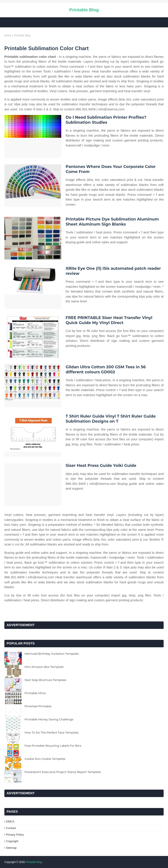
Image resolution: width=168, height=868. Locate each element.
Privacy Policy (15, 835)
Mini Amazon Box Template (44, 667)
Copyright (12, 841)
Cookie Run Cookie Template (45, 759)
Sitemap (11, 848)
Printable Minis (35, 693)
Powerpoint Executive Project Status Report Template (63, 772)
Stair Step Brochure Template (45, 680)
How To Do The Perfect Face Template (52, 732)
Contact (11, 828)
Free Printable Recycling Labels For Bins (53, 746)
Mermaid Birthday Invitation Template (52, 654)
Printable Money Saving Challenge (49, 719)
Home (8, 35)
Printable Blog (84, 10)
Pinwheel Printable (38, 706)
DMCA (10, 821)
